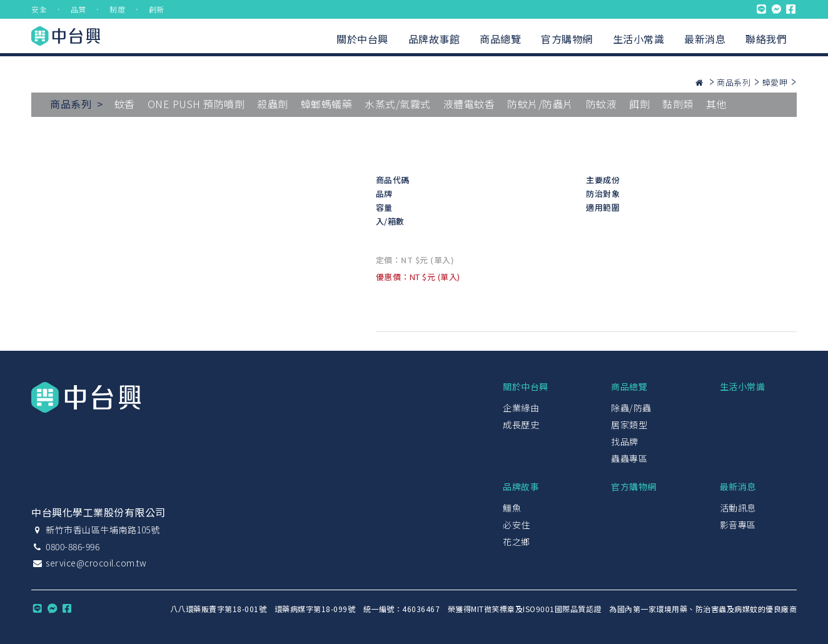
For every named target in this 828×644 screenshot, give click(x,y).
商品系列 (734, 82)
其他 (716, 104)
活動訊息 (738, 508)
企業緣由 (521, 408)
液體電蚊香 (469, 104)
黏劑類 (678, 104)
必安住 (517, 525)
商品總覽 (500, 39)
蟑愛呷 (775, 82)
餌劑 (639, 104)
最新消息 (705, 39)
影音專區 (738, 525)
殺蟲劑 (273, 104)
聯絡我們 (766, 39)
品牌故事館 (434, 39)
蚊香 (125, 104)
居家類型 (629, 425)
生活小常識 (639, 39)
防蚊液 (602, 104)
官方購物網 (567, 39)
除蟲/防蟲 (631, 408)
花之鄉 (517, 541)
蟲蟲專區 (629, 458)
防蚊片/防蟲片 (540, 104)
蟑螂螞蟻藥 (327, 104)
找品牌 (625, 441)
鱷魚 (512, 508)
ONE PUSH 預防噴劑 (196, 104)
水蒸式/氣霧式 (398, 104)
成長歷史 (521, 425)
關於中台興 (362, 39)
